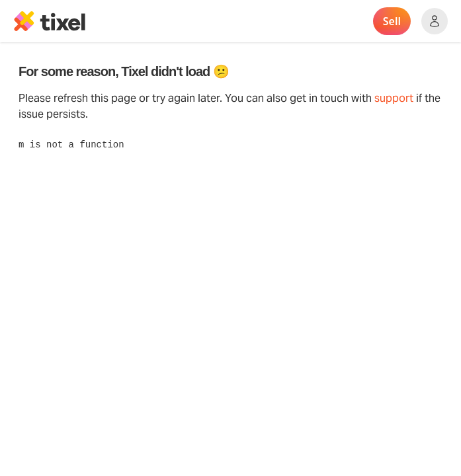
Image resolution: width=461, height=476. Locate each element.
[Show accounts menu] (435, 21)
